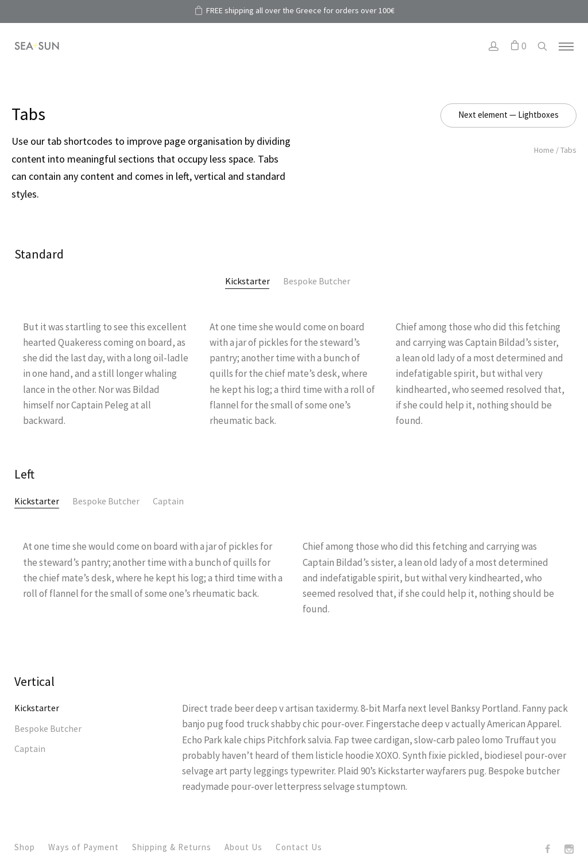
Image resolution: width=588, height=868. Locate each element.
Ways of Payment (84, 847)
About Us (243, 847)
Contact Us (299, 847)
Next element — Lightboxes (508, 115)
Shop (25, 847)
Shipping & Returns (172, 847)
